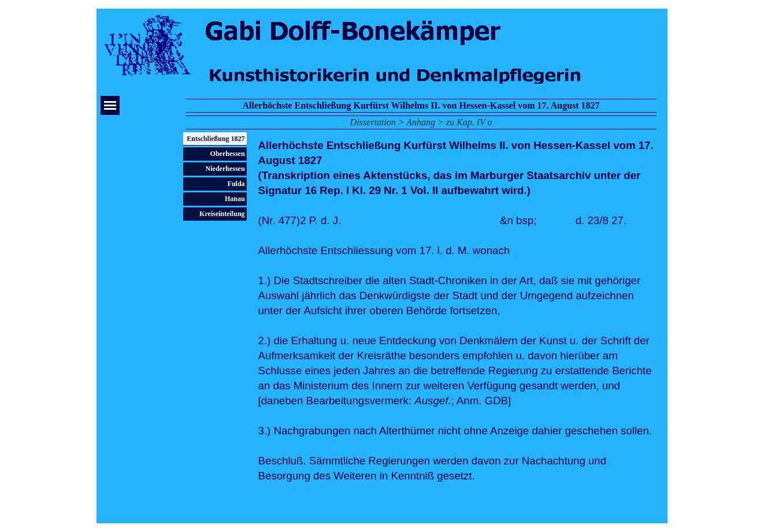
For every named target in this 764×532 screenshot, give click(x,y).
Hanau (235, 199)
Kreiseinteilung (222, 214)
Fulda (236, 184)
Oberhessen (228, 154)
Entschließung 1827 (216, 139)
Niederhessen (225, 169)
